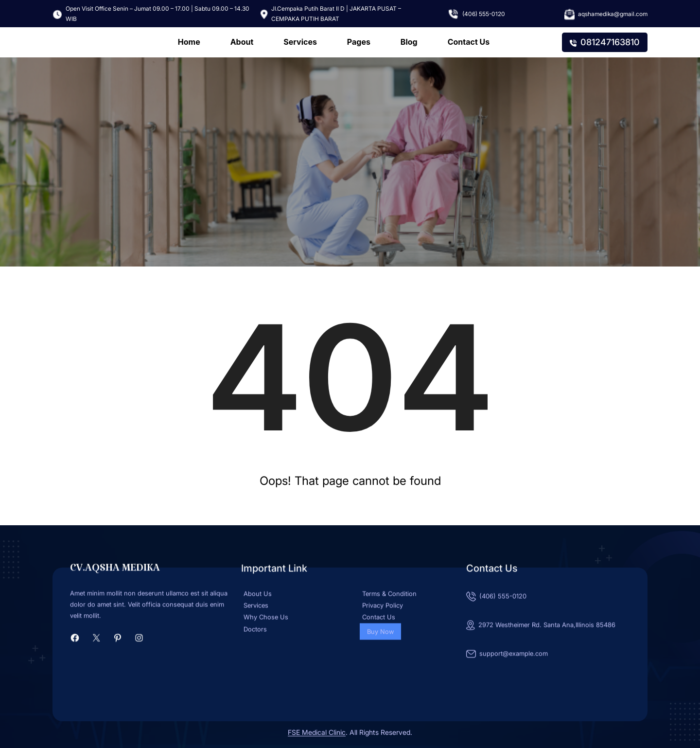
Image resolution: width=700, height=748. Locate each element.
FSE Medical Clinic (317, 732)
